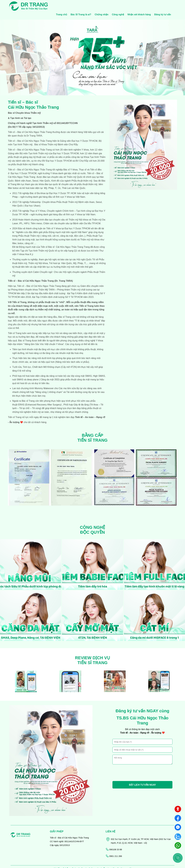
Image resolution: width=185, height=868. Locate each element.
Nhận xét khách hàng (139, 5)
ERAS (21, 395)
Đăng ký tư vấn (163, 5)
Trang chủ (61, 5)
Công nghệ (118, 5)
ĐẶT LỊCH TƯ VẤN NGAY (143, 776)
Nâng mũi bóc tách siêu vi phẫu (72, 353)
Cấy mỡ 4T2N (69, 358)
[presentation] (134, 764)
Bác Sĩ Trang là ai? (81, 5)
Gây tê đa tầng (81, 395)
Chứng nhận (102, 5)
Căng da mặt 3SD (50, 370)
